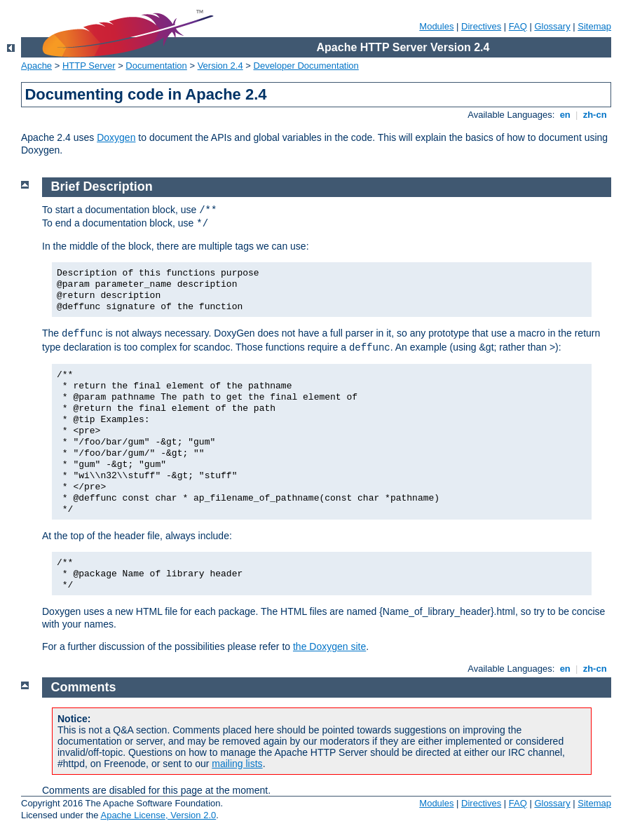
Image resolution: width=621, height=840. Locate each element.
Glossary (552, 26)
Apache (36, 66)
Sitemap (594, 26)
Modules (436, 26)
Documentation (156, 66)
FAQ (518, 26)
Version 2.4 (220, 66)
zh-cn (595, 115)
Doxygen (116, 137)
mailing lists (237, 764)
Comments (84, 687)
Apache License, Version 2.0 (158, 815)
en (565, 115)
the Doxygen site (329, 646)
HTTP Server (89, 66)
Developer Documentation (306, 66)
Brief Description (102, 187)
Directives (481, 26)
